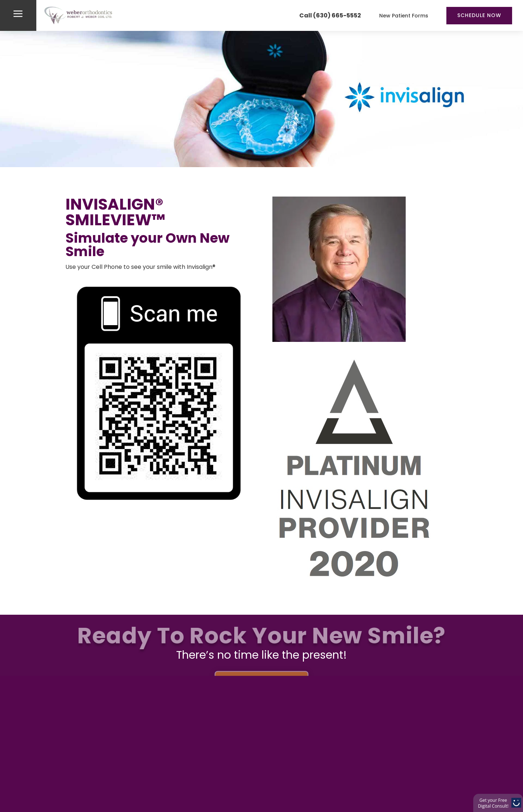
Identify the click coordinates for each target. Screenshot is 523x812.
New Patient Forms (404, 16)
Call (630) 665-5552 (330, 15)
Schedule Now (479, 15)
